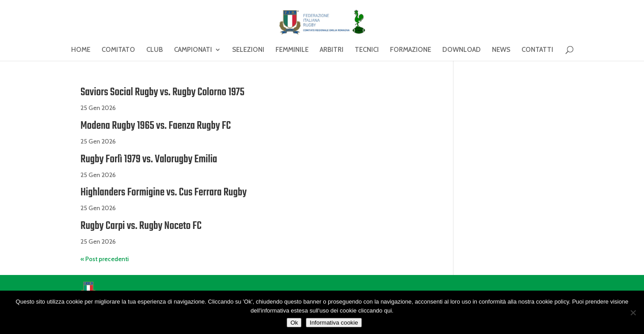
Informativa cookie (334, 323)
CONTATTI (537, 50)
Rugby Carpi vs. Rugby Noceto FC (141, 226)
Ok (294, 323)
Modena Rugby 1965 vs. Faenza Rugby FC (156, 126)
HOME (81, 50)
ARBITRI (332, 50)
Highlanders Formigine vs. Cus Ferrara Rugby (164, 192)
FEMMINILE (292, 50)
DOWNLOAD (462, 50)
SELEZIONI (248, 50)
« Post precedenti (105, 259)
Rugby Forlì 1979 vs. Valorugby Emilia (149, 159)
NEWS (501, 50)
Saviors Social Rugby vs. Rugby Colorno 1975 (163, 92)
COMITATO (118, 50)
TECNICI (367, 50)
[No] (633, 313)
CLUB (155, 50)
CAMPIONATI (193, 50)
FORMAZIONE (411, 50)
